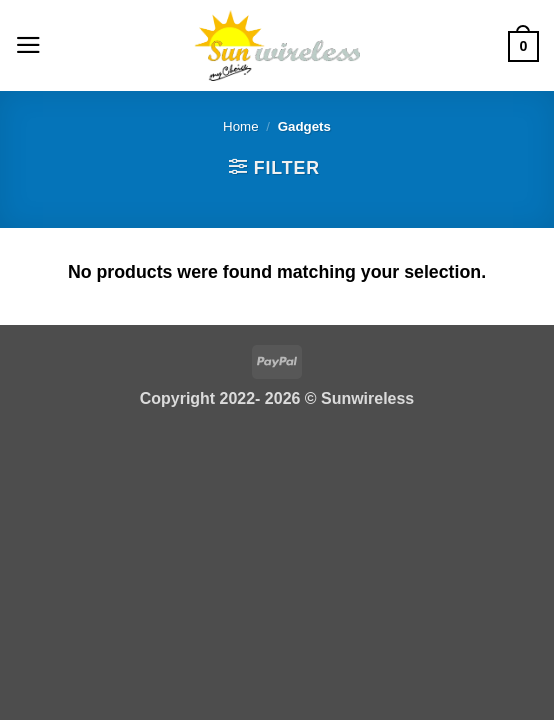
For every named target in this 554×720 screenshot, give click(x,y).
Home (241, 126)
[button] (28, 45)
